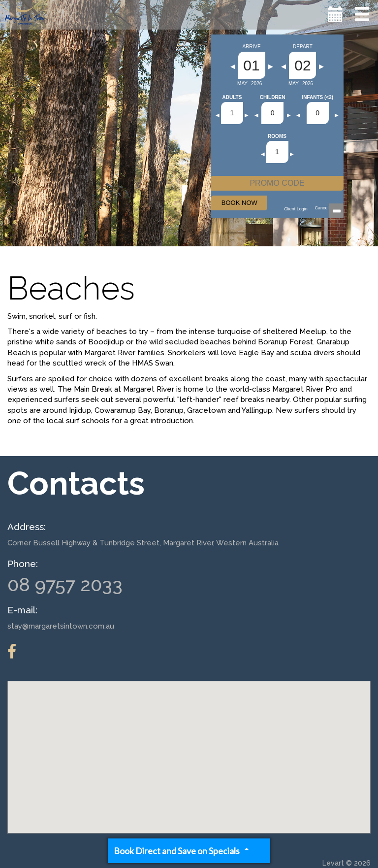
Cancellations (328, 208)
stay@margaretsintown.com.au (61, 626)
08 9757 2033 (65, 584)
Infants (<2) (317, 98)
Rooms (277, 136)
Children (273, 98)
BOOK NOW (239, 203)
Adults (232, 98)
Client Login (296, 209)
